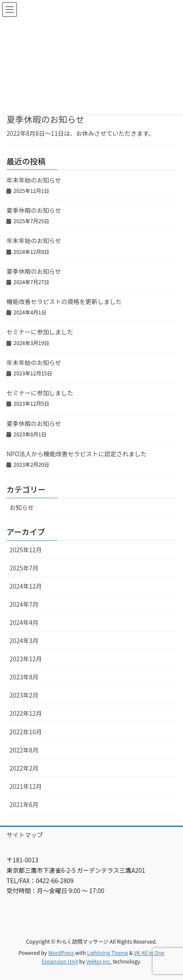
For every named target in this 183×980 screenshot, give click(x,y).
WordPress (61, 953)
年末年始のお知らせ (34, 180)
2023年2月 (24, 695)
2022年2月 (24, 768)
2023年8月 (24, 677)
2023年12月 (26, 659)
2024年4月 (24, 622)
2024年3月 (24, 641)
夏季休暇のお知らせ (46, 119)
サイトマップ (25, 835)
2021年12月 (26, 786)
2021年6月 (24, 804)
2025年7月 (24, 568)
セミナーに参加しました (40, 332)
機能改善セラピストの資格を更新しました (64, 301)
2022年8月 (24, 750)
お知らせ (22, 507)
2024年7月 (24, 604)
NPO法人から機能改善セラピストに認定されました (77, 454)
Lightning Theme (108, 953)
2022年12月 (26, 713)
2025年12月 (26, 550)
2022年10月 (26, 732)
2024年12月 (26, 586)
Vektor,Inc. (99, 961)
